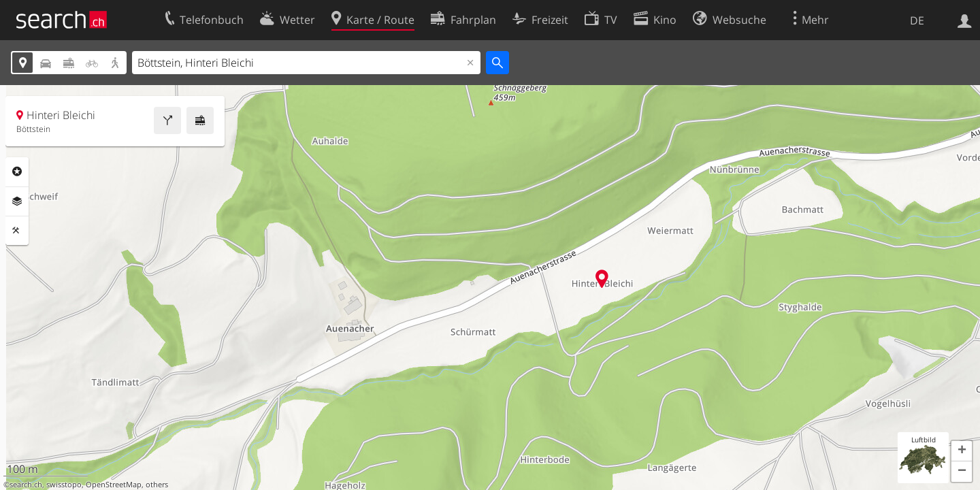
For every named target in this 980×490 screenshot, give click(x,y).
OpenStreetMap (114, 485)
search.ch (26, 485)
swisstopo (64, 485)
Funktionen (17, 231)
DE (917, 20)
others (157, 485)
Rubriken (17, 171)
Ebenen (17, 201)
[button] (962, 451)
